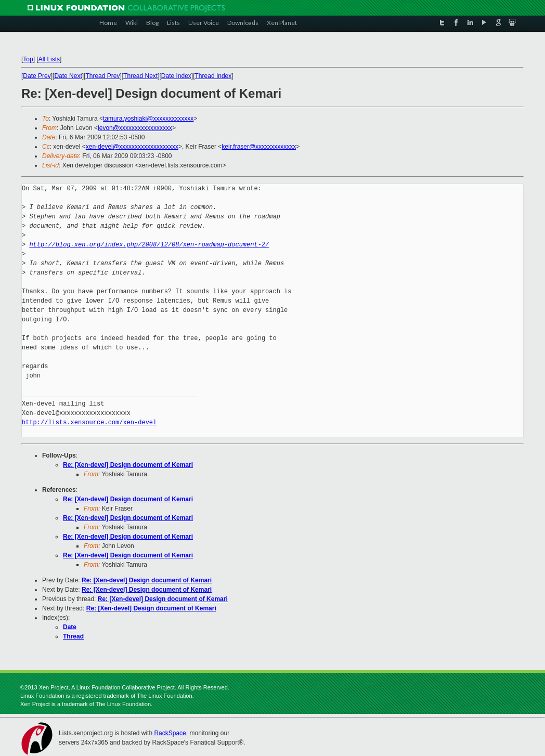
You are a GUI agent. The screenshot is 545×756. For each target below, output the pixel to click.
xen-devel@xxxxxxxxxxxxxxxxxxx (132, 147)
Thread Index (213, 76)
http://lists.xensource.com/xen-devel (89, 422)
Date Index (176, 76)
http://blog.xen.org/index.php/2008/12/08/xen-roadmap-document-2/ (149, 245)
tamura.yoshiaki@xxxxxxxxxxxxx (148, 119)
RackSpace (170, 733)
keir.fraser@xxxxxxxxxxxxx (259, 147)
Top (28, 59)
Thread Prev (102, 76)
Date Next (68, 76)
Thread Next (140, 76)
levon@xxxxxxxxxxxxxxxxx (135, 128)
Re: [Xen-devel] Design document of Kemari (128, 465)
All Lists (49, 59)
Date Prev (37, 76)
